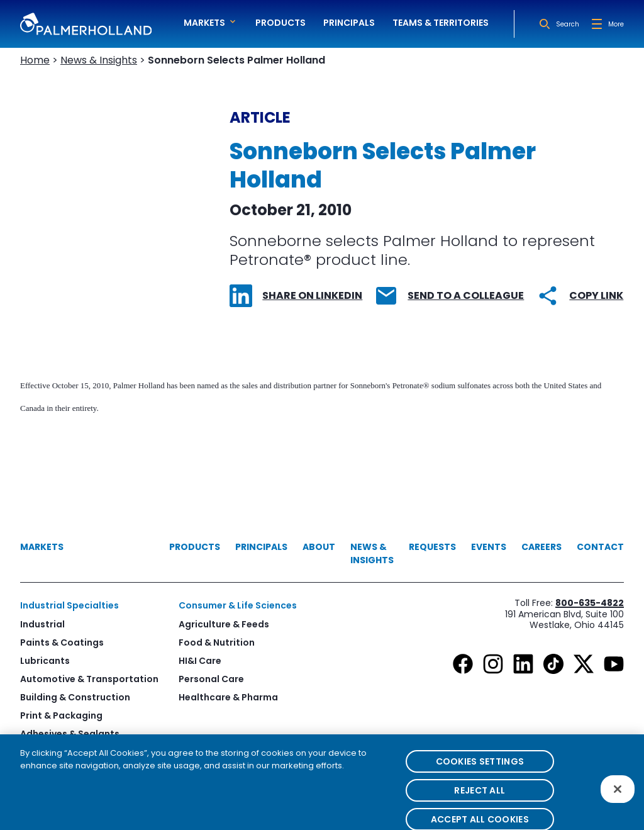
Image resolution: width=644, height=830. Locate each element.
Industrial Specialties (69, 605)
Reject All (480, 802)
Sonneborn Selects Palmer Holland (236, 60)
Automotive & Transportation (89, 679)
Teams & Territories (441, 23)
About (319, 547)
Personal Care (211, 679)
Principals (349, 23)
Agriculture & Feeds (224, 624)
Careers (541, 547)
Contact (600, 547)
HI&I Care (200, 661)
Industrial (42, 624)
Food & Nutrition (217, 642)
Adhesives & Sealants (70, 734)
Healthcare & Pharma (228, 697)
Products (280, 23)
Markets (42, 547)
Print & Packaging (61, 715)
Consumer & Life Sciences (238, 605)
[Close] (618, 800)
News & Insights (99, 60)
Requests (432, 547)
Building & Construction (75, 697)
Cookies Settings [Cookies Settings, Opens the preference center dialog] (480, 773)
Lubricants (45, 661)
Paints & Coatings (62, 642)
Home (35, 60)
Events (489, 547)
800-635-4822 (590, 603)
